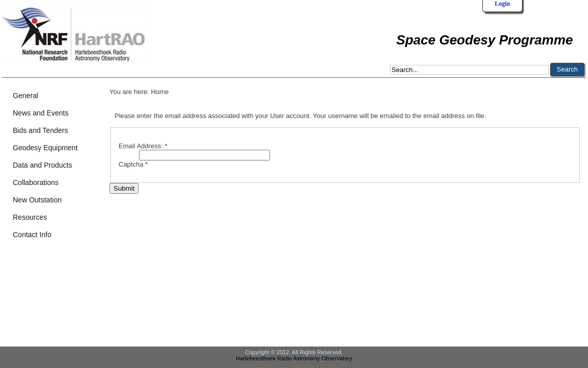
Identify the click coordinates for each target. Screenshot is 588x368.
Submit (124, 188)
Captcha (133, 164)
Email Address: (143, 146)
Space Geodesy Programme (484, 40)
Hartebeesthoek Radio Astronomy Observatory (294, 358)
